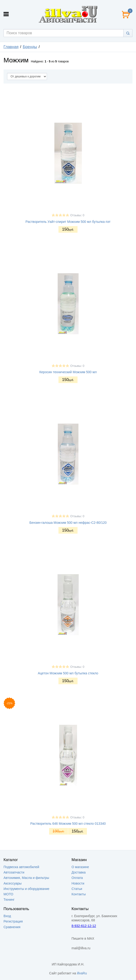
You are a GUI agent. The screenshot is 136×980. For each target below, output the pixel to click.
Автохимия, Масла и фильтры (26, 878)
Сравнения (12, 927)
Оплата (77, 878)
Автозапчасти (14, 872)
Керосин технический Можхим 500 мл (68, 372)
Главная (11, 47)
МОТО (8, 894)
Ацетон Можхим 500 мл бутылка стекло (68, 673)
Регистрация (13, 921)
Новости (78, 883)
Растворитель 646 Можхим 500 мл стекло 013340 (68, 824)
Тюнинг (9, 900)
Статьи (77, 889)
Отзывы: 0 (77, 215)
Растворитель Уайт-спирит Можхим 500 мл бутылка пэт (68, 222)
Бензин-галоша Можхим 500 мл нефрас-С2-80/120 (68, 523)
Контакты (79, 894)
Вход (7, 916)
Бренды (30, 47)
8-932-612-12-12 (84, 926)
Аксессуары (13, 883)
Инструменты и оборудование (26, 889)
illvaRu (82, 973)
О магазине (80, 867)
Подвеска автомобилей (21, 867)
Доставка (79, 872)
